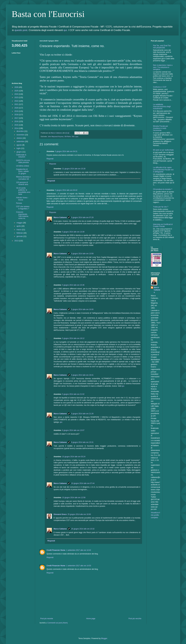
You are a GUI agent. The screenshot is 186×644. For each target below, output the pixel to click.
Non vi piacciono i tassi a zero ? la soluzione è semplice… (163, 67)
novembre (21, 135)
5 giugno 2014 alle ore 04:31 (66, 151)
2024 (17, 94)
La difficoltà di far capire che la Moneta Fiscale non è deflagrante (163, 170)
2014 (17, 128)
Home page (91, 619)
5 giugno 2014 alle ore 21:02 (73, 394)
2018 (17, 115)
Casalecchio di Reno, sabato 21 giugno (22, 171)
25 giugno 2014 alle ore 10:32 (83, 529)
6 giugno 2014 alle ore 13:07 (73, 430)
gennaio (20, 236)
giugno (19, 152)
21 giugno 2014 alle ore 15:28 (74, 169)
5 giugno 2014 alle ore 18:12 (73, 338)
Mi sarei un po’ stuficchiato (163, 150)
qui (65, 30)
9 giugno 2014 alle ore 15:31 (82, 442)
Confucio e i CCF (160, 87)
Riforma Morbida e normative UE (23, 178)
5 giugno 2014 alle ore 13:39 (73, 232)
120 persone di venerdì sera (22, 183)
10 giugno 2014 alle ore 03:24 (74, 457)
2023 (17, 97)
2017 (17, 118)
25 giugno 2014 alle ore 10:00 (79, 514)
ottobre (20, 138)
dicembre (20, 131)
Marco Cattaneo (60, 217)
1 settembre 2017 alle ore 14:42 (79, 550)
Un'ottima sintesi (23, 166)
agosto (19, 145)
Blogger (104, 638)
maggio (20, 223)
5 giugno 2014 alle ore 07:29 (82, 217)
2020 (17, 108)
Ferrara (19, 203)
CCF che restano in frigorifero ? (23, 208)
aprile (19, 226)
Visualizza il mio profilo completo (155, 515)
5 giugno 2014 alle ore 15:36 (73, 285)
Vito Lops (75, 137)
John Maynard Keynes (56, 137)
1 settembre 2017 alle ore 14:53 (79, 566)
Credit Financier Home (56, 550)
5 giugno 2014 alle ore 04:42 (66, 190)
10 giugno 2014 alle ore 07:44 (83, 483)
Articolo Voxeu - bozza (22, 199)
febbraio (20, 233)
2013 (17, 241)
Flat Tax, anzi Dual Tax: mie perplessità (162, 47)
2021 (17, 104)
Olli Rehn (68, 137)
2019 (17, 111)
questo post (21, 30)
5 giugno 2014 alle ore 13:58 (82, 254)
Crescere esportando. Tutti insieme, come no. (22, 215)
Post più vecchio (135, 619)
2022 (17, 101)
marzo (19, 230)
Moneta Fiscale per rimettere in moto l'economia (161, 128)
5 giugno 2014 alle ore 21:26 (82, 414)
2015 (17, 125)
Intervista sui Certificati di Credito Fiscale (163, 225)
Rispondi (50, 159)
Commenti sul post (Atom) (57, 623)
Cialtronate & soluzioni (21, 156)
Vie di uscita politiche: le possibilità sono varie (23, 191)
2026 (17, 87)
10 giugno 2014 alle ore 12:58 (74, 498)
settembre (21, 141)
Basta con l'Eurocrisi (48, 14)
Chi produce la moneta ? (163, 189)
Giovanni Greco (60, 514)
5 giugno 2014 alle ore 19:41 (82, 375)
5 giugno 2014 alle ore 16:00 (82, 309)
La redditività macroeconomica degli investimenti (162, 107)
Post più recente (47, 619)
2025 (17, 91)
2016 (17, 121)
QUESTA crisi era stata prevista (23, 161)
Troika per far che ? (161, 207)
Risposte (53, 164)
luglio (19, 148)
